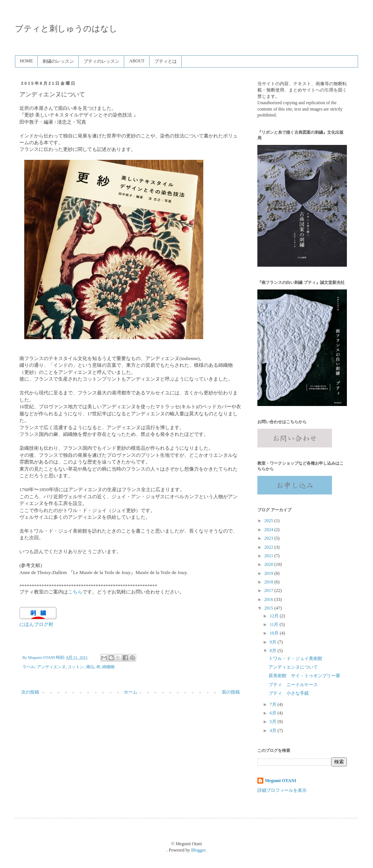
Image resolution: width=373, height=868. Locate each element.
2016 (269, 599)
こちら (75, 592)
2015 (269, 608)
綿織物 (108, 667)
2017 (269, 590)
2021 (269, 556)
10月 (275, 633)
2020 (269, 564)
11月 (275, 624)
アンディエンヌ (51, 667)
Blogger (198, 850)
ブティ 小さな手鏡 (289, 693)
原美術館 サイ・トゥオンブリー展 (304, 676)
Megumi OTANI (280, 781)
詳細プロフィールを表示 (282, 790)
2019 (269, 573)
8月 (274, 651)
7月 (274, 704)
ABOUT (137, 61)
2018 (269, 582)
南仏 (90, 667)
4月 (274, 731)
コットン (76, 667)
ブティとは (166, 61)
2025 (269, 521)
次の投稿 (30, 692)
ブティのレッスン (101, 61)
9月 (274, 642)
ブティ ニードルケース (293, 685)
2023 (269, 538)
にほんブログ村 (36, 624)
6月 (274, 713)
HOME (26, 61)
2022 (269, 547)
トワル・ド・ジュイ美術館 (295, 658)
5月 (274, 722)
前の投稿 (231, 692)
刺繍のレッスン (58, 61)
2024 (269, 530)
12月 (275, 616)
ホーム (131, 692)
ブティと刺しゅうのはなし (66, 29)
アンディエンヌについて (293, 667)
